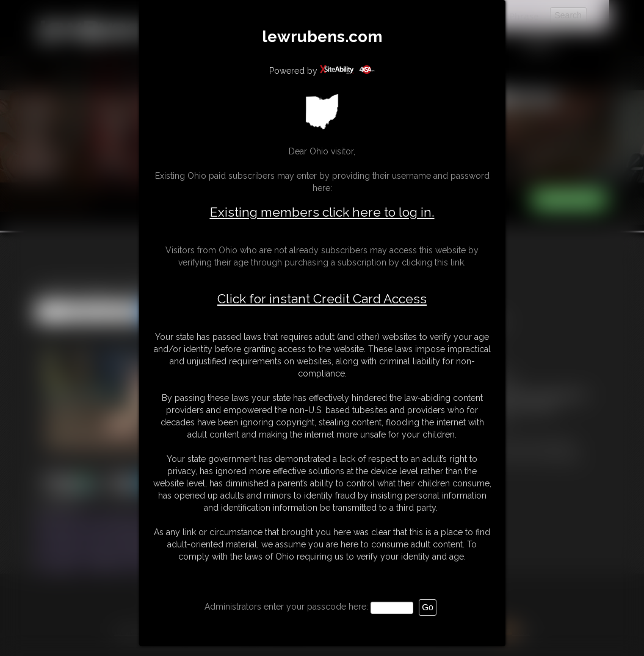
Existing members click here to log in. (322, 212)
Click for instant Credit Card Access (322, 299)
